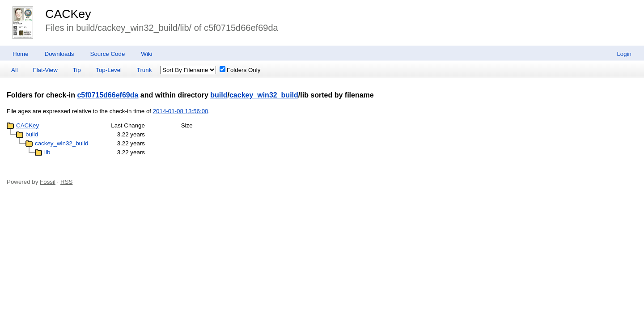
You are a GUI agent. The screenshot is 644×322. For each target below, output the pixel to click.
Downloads (59, 54)
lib (47, 152)
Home (21, 54)
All (15, 70)
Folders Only (240, 70)
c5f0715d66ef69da (108, 95)
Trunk (144, 70)
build (219, 95)
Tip (77, 70)
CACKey (68, 14)
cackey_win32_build (264, 95)
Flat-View (45, 70)
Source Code (108, 54)
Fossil (48, 182)
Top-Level (109, 70)
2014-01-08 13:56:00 (181, 111)
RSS (66, 182)
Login (624, 54)
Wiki (146, 54)
